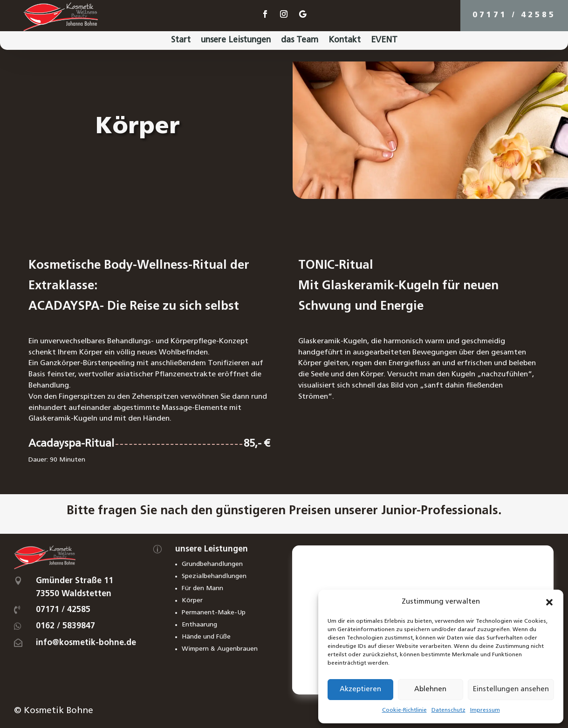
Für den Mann (202, 589)
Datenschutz (448, 710)
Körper (192, 601)
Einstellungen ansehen (511, 690)
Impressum (485, 710)
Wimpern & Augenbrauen (220, 649)
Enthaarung (199, 625)
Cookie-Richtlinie (404, 710)
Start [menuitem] (181, 41)
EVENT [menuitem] (384, 41)
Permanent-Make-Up (214, 613)
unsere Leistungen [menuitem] (236, 41)
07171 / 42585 (514, 15)
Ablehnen (430, 690)
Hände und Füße (206, 637)
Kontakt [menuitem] (345, 41)
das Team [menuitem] (300, 41)
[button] (549, 602)
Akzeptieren (360, 690)
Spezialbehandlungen (214, 576)
